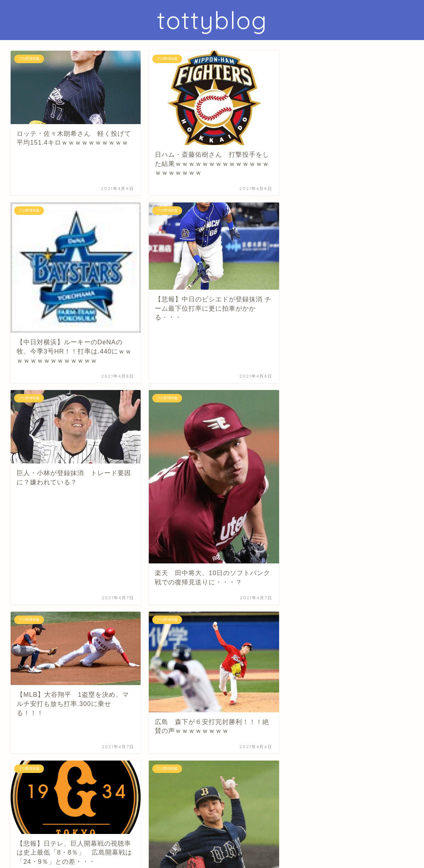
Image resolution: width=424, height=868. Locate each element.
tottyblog (212, 20)
